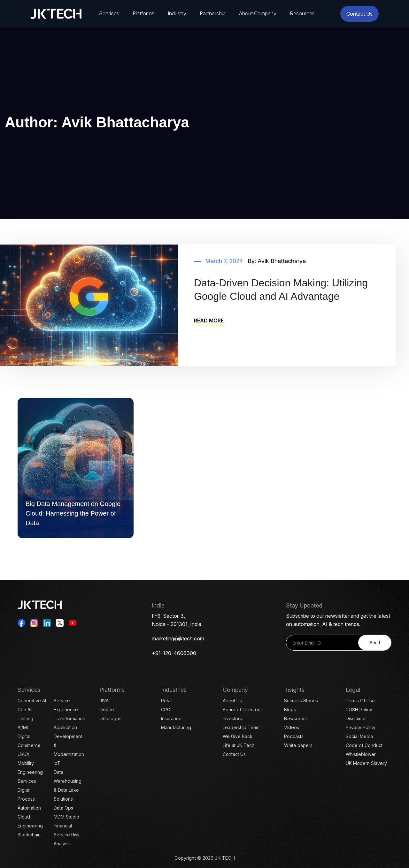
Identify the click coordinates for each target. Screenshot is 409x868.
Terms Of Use (360, 701)
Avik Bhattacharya (282, 261)
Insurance (171, 718)
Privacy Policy (361, 727)
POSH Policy (359, 709)
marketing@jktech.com (178, 638)
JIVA (104, 701)
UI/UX (24, 754)
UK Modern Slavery (366, 763)
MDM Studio (66, 817)
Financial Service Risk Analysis (67, 835)
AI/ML (23, 727)
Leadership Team (241, 727)
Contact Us (359, 14)
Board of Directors (242, 709)
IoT (57, 763)
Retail (167, 701)
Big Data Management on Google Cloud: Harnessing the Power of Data (73, 513)
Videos (292, 727)
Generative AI (32, 701)
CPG (166, 709)
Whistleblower (361, 754)
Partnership (213, 13)
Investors (232, 718)
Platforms (143, 13)
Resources (302, 13)
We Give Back (238, 736)
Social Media (359, 736)
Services (109, 13)
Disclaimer (356, 718)
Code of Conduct (364, 745)
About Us (232, 701)
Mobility (26, 763)
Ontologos (110, 718)
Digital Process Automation (29, 799)
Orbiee (107, 709)
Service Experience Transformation (69, 709)
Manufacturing (176, 727)
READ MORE (209, 321)
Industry (177, 13)
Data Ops (63, 808)
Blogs (290, 709)
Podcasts (294, 736)
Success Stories (301, 701)
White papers (298, 745)
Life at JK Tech (239, 745)
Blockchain (29, 835)
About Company (258, 13)
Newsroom (295, 718)
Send (375, 643)
